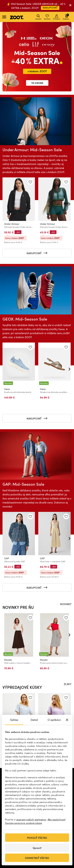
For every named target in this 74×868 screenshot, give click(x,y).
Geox (7, 389)
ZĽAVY (68, 684)
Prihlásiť (57, 17)
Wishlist (47, 17)
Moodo (8, 660)
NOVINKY (66, 604)
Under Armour (12, 224)
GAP (7, 558)
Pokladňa (67, 17)
